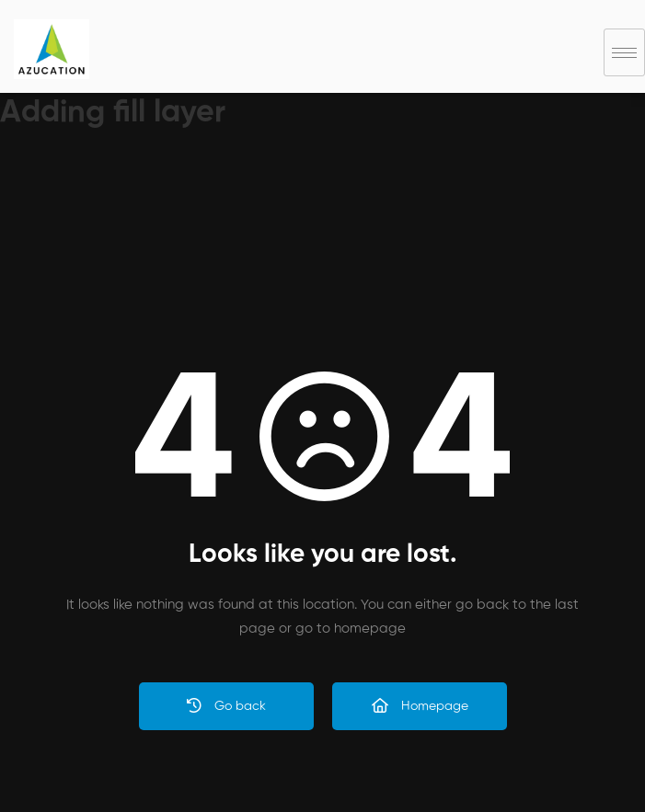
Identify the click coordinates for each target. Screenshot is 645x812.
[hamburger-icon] (624, 52)
